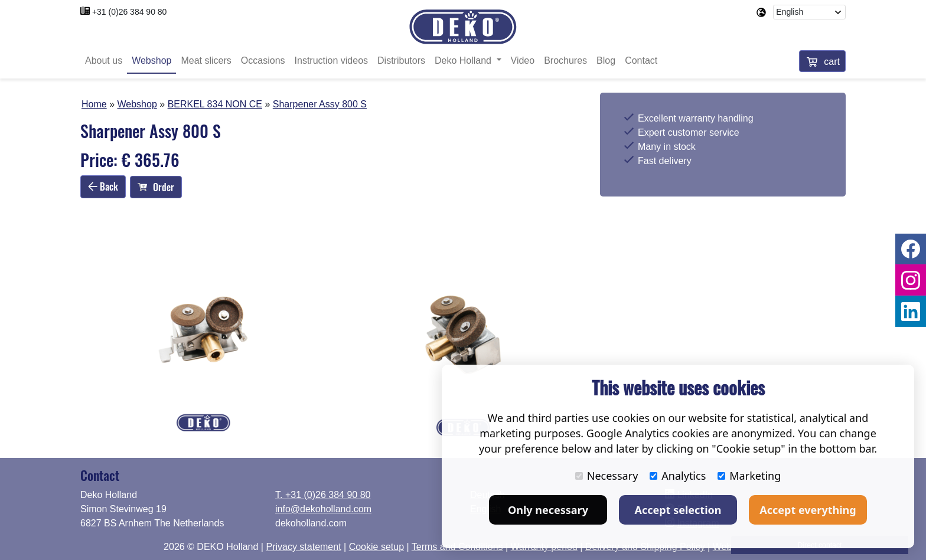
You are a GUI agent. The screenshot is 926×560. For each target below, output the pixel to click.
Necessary (607, 476)
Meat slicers (206, 60)
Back (103, 186)
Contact (641, 60)
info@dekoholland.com (323, 509)
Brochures (565, 60)
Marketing (749, 476)
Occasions (263, 60)
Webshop (151, 60)
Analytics (678, 476)
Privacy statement (303, 547)
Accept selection (678, 510)
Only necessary (548, 510)
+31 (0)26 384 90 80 (130, 12)
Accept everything (808, 510)
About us (104, 60)
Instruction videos (332, 60)
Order (156, 187)
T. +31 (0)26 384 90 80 (323, 495)
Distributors (401, 60)
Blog (606, 60)
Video (523, 60)
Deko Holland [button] (464, 60)
